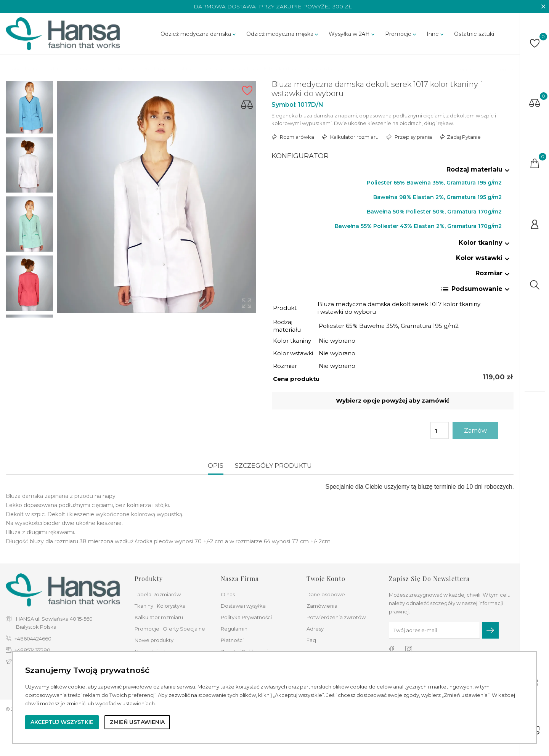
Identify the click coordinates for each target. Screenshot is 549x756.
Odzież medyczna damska (199, 34)
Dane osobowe (326, 594)
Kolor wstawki (484, 258)
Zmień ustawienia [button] (137, 722)
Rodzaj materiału (479, 169)
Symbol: (284, 105)
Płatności (232, 640)
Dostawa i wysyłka (243, 606)
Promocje (401, 34)
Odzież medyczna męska (283, 34)
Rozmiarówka (296, 137)
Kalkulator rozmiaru (354, 137)
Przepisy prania (413, 137)
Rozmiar (494, 273)
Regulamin (234, 629)
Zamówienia (322, 606)
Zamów (475, 431)
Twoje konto (326, 579)
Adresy (315, 629)
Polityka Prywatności (246, 617)
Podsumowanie (476, 289)
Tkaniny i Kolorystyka (160, 606)
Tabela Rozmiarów (158, 594)
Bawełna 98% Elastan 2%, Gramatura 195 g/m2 (437, 197)
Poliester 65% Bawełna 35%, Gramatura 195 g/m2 (434, 183)
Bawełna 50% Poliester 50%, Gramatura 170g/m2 (434, 212)
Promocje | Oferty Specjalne (170, 629)
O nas (228, 594)
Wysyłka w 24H (352, 34)
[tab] (393, 171)
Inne (436, 34)
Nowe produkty (154, 640)
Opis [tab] (216, 466)
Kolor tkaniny (485, 243)
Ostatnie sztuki (474, 34)
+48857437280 (32, 650)
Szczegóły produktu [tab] (273, 466)
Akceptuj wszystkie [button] (62, 722)
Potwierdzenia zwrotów (336, 617)
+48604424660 (33, 639)
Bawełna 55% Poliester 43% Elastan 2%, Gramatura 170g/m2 (418, 226)
